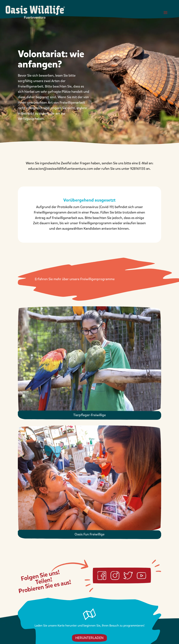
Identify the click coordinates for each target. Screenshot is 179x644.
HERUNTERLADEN (89, 638)
